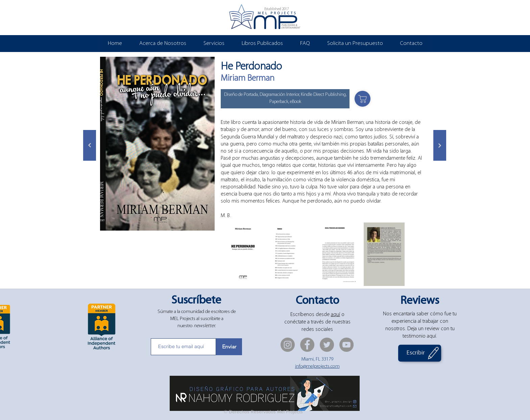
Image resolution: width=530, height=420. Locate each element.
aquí (335, 315)
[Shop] (363, 99)
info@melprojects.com (317, 366)
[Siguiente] (90, 145)
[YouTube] (346, 345)
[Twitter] (327, 345)
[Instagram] (288, 345)
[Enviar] (229, 347)
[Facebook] (307, 345)
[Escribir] (420, 353)
